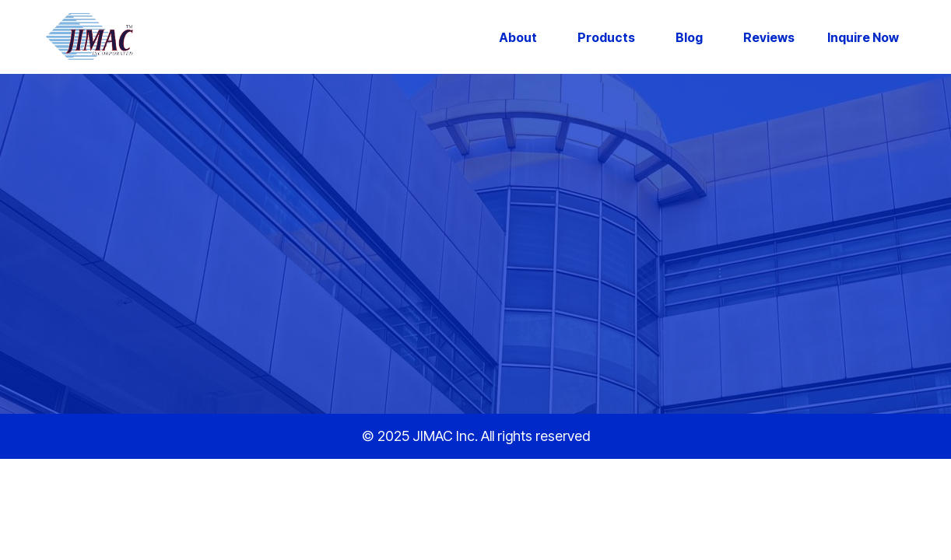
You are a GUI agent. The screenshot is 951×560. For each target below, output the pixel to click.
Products (606, 37)
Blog (689, 37)
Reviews (769, 37)
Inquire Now (863, 37)
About (518, 37)
